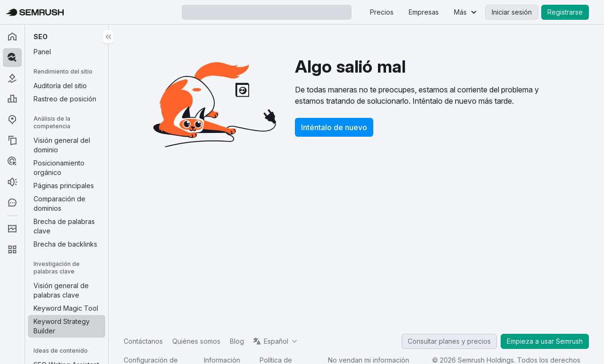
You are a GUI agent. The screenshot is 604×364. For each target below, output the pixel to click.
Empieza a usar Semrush (545, 341)
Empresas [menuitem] (424, 12)
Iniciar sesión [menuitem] (512, 12)
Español (276, 341)
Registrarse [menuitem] (565, 12)
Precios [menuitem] (382, 12)
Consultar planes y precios (449, 341)
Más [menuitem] (460, 12)
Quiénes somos (196, 341)
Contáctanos (143, 341)
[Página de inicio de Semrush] (35, 12)
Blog (237, 341)
